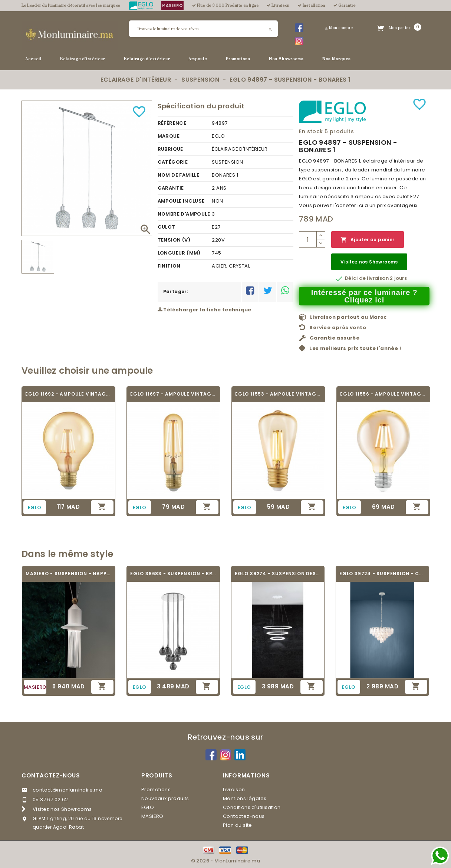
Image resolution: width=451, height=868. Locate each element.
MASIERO (152, 816)
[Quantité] (308, 239)
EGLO (148, 807)
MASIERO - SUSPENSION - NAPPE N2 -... (69, 574)
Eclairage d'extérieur (147, 59)
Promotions (238, 59)
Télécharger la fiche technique (205, 310)
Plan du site (238, 825)
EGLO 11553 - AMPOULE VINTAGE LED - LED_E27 (278, 394)
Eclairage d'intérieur (83, 59)
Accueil (33, 59)
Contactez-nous (51, 775)
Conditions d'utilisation (252, 807)
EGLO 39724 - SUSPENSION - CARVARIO (382, 574)
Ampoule (198, 59)
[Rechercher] (203, 29)
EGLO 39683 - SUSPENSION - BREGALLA (173, 574)
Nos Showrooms (286, 59)
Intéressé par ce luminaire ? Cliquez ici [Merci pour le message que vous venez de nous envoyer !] (364, 296)
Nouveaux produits (165, 798)
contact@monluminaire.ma (68, 790)
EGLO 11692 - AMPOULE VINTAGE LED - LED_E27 (68, 394)
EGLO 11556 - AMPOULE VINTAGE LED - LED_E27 (383, 394)
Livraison (234, 790)
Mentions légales (245, 798)
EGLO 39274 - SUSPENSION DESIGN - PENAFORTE (278, 574)
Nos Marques (337, 59)
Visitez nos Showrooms (369, 262)
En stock (311, 131)
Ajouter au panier (367, 240)
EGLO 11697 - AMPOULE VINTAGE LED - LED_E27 (173, 394)
